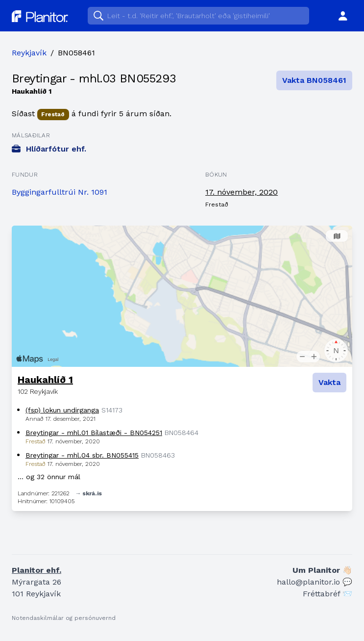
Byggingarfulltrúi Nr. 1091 (60, 192)
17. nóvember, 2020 (242, 192)
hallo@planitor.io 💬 (315, 582)
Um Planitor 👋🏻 (322, 570)
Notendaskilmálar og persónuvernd (64, 618)
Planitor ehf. (36, 570)
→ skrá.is (89, 493)
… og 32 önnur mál (49, 477)
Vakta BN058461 (314, 80)
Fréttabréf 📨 (328, 594)
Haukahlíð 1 (45, 380)
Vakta (329, 382)
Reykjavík (29, 53)
